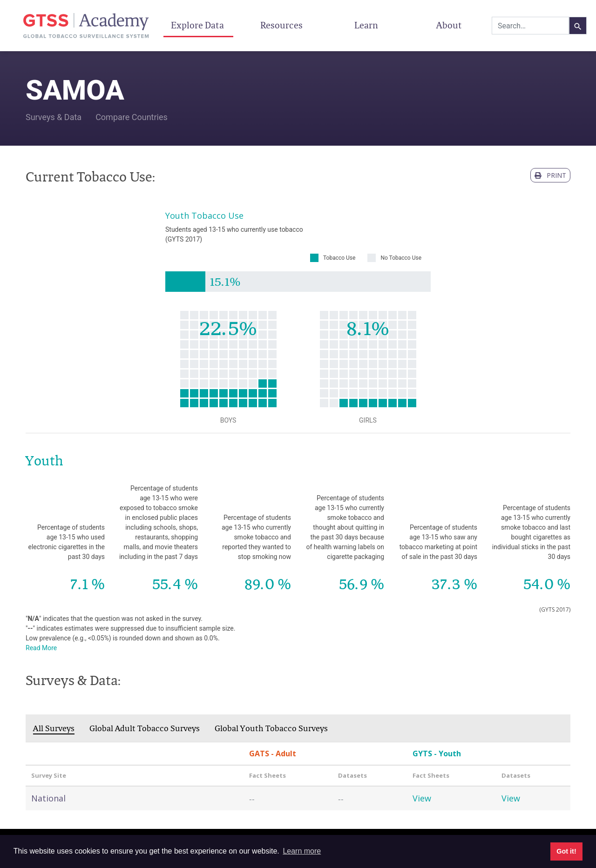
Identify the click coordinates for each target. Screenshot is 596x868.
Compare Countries (132, 117)
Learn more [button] (302, 851)
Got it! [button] (566, 851)
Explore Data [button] (198, 25)
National (48, 798)
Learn (366, 25)
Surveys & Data (54, 117)
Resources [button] (282, 25)
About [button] (450, 25)
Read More (41, 648)
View (422, 798)
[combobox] (530, 26)
